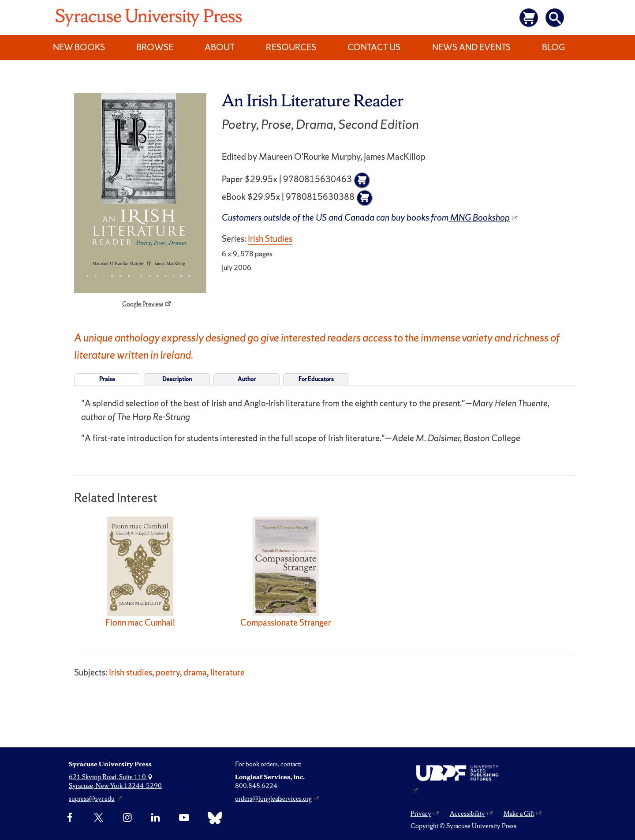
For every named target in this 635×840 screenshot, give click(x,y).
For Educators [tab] (316, 379)
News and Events (471, 47)
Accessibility (467, 814)
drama (195, 672)
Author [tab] (247, 379)
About (220, 47)
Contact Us (374, 47)
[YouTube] (184, 818)
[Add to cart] (362, 180)
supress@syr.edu (92, 799)
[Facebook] (70, 818)
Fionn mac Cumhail (140, 622)
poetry (168, 672)
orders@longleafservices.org (273, 799)
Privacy (421, 814)
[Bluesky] (213, 818)
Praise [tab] (107, 379)
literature (228, 672)
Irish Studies (270, 239)
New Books (79, 47)
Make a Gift (519, 814)
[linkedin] (155, 818)
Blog (553, 47)
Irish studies (131, 672)
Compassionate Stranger (286, 622)
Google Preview (143, 304)
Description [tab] (177, 379)
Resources (291, 47)
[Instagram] (127, 818)
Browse (155, 47)
